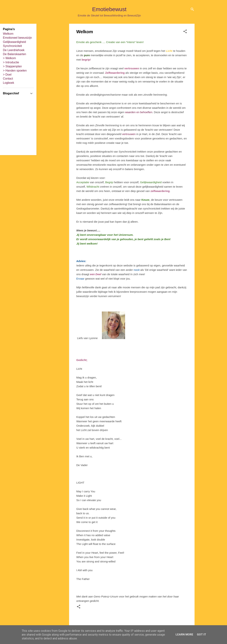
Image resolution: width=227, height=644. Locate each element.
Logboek (8, 83)
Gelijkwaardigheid (14, 42)
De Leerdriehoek (14, 50)
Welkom (8, 34)
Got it (201, 635)
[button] (185, 32)
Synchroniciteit (12, 46)
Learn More (184, 635)
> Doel (7, 75)
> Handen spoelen (15, 71)
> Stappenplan (12, 66)
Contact (8, 79)
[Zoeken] (192, 10)
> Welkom (9, 58)
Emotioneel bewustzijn (17, 38)
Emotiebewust (109, 9)
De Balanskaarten (14, 54)
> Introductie (11, 62)
